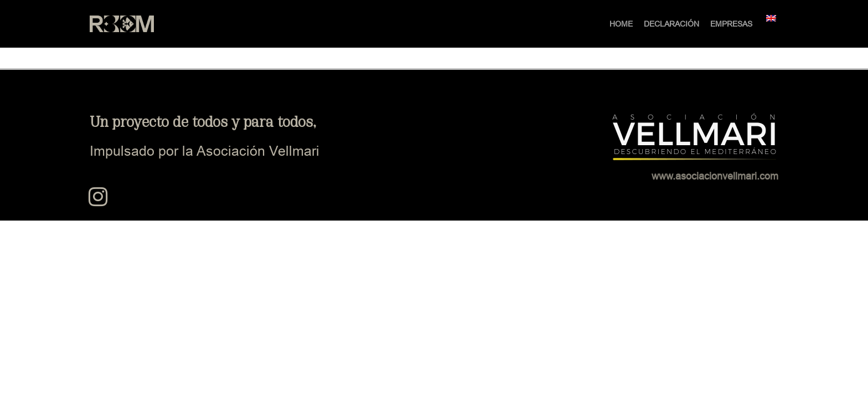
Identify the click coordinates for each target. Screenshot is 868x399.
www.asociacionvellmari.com (715, 176)
